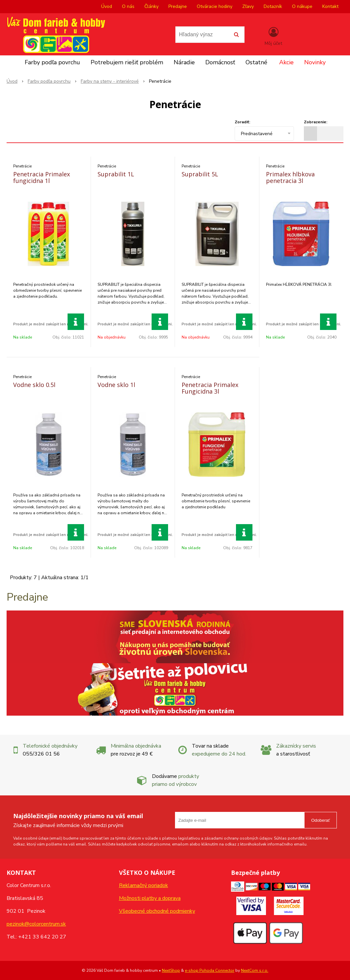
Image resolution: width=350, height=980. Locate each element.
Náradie (184, 62)
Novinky (315, 62)
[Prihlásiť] (273, 36)
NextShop (171, 970)
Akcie (286, 62)
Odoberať (321, 820)
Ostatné (256, 62)
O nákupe (302, 6)
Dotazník (273, 6)
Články (151, 6)
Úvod (107, 6)
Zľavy (248, 6)
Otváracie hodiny (215, 6)
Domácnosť (220, 62)
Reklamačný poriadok (144, 885)
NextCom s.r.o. (255, 970)
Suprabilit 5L (200, 174)
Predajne (178, 6)
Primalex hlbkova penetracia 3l (290, 177)
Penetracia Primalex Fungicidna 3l (210, 388)
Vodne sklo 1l (116, 385)
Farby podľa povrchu (52, 62)
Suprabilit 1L (116, 174)
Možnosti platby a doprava (150, 898)
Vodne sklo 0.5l (34, 385)
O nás (128, 6)
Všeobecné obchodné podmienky (157, 911)
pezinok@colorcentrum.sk (36, 924)
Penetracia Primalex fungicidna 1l (42, 177)
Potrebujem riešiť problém (127, 62)
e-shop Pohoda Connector (210, 970)
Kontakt (330, 6)
